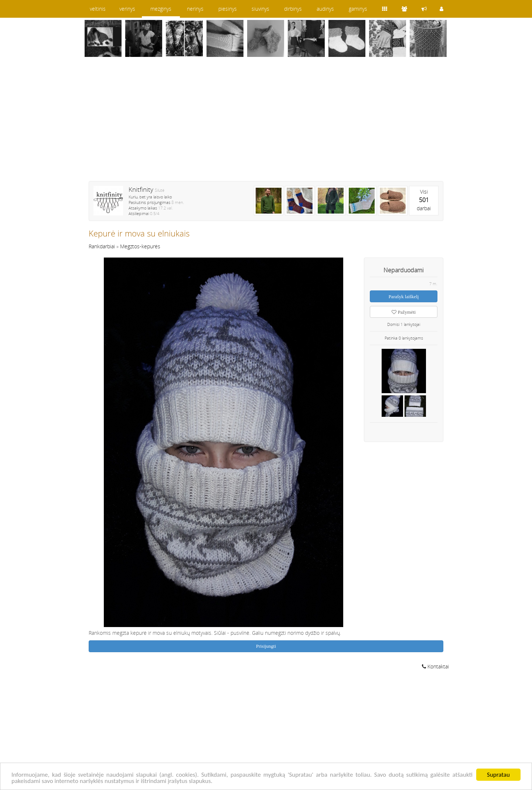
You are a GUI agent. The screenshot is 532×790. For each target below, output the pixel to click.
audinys (325, 9)
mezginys (161, 9)
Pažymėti (404, 312)
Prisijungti (266, 646)
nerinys (195, 9)
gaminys (358, 9)
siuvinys (260, 9)
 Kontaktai (435, 666)
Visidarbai (424, 200)
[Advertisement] (266, 124)
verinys (127, 9)
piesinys (228, 9)
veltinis (98, 9)
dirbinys (293, 9)
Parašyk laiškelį (404, 297)
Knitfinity (141, 189)
